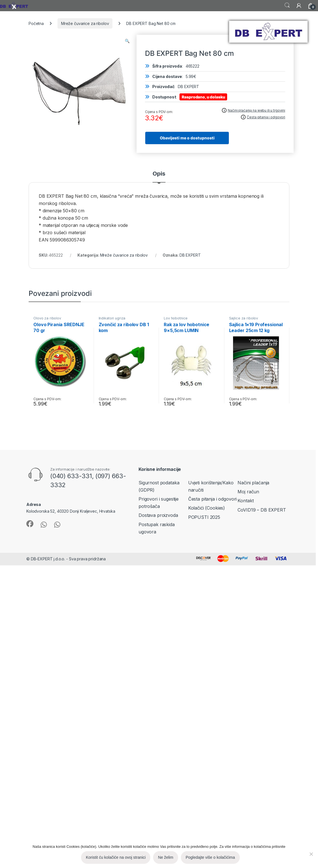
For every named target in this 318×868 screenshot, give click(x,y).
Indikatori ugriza (112, 318)
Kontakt (246, 501)
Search (287, 5)
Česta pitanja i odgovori (213, 499)
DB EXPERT (190, 255)
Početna (36, 23)
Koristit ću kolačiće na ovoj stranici (116, 857)
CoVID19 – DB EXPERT (262, 510)
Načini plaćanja (253, 483)
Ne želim (165, 857)
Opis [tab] (159, 174)
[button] (127, 41)
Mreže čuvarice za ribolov (85, 23)
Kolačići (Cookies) (207, 508)
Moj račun (248, 492)
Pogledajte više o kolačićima (210, 857)
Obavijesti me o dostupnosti (187, 138)
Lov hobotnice (176, 318)
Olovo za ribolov (47, 318)
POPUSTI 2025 (204, 517)
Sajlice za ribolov (244, 318)
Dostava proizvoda (158, 515)
